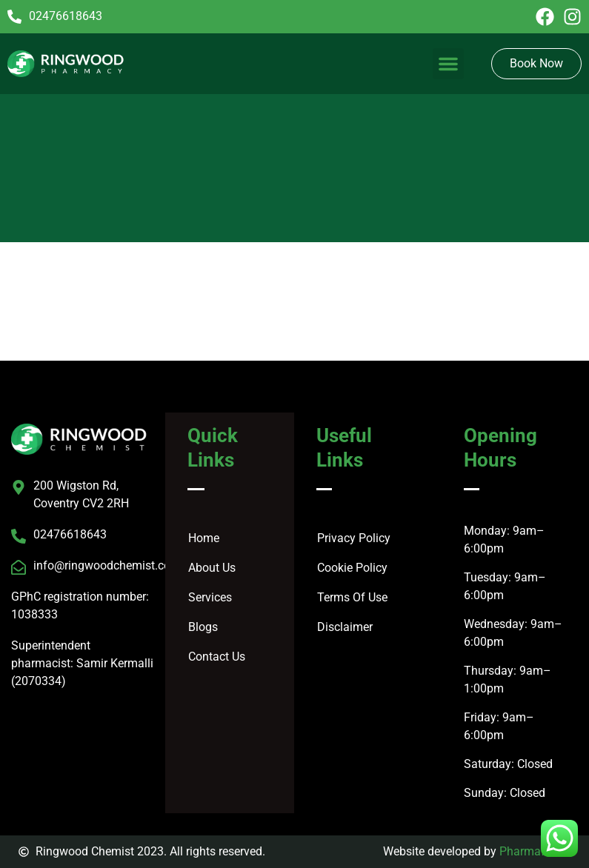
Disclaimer (345, 627)
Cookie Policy (352, 568)
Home (204, 538)
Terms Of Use (352, 597)
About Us (212, 568)
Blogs (203, 627)
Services (210, 597)
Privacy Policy (354, 538)
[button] (448, 64)
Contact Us (217, 657)
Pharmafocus (535, 851)
